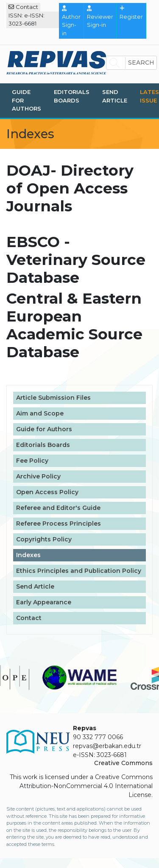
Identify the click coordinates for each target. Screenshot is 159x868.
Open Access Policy (47, 492)
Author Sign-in (71, 21)
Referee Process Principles (59, 524)
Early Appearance (44, 602)
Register (131, 13)
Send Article (115, 96)
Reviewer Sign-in (100, 17)
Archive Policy (38, 476)
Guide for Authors (26, 100)
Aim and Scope (40, 413)
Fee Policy (32, 461)
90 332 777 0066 (98, 737)
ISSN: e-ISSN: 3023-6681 (26, 20)
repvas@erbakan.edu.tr (107, 746)
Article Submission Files (53, 398)
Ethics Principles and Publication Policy (79, 571)
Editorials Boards (72, 96)
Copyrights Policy (44, 539)
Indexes (28, 555)
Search (141, 63)
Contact (23, 7)
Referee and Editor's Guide (58, 508)
